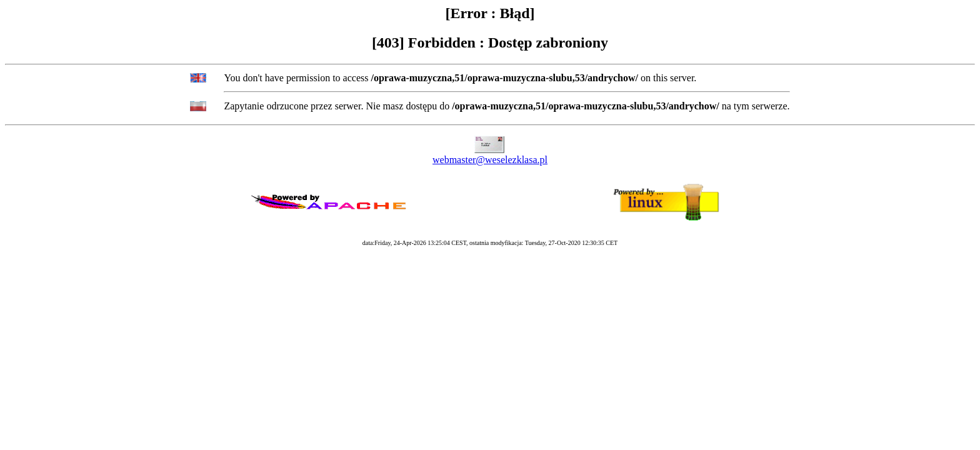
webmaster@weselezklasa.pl (490, 160)
